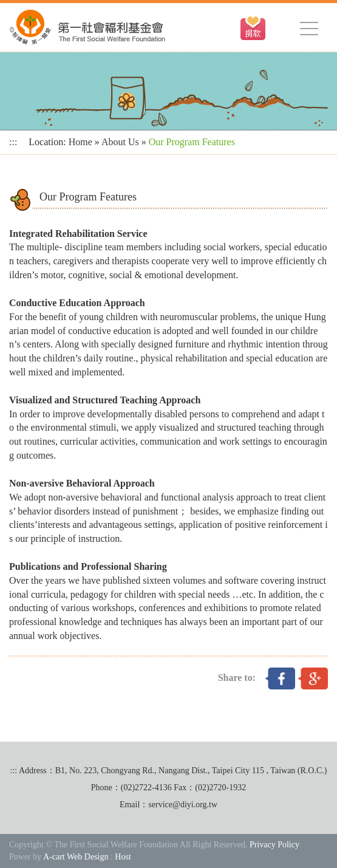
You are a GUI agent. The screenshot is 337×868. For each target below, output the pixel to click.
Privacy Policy (274, 845)
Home (80, 142)
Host (123, 857)
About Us (120, 142)
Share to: (237, 678)
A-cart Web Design (76, 857)
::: (13, 142)
